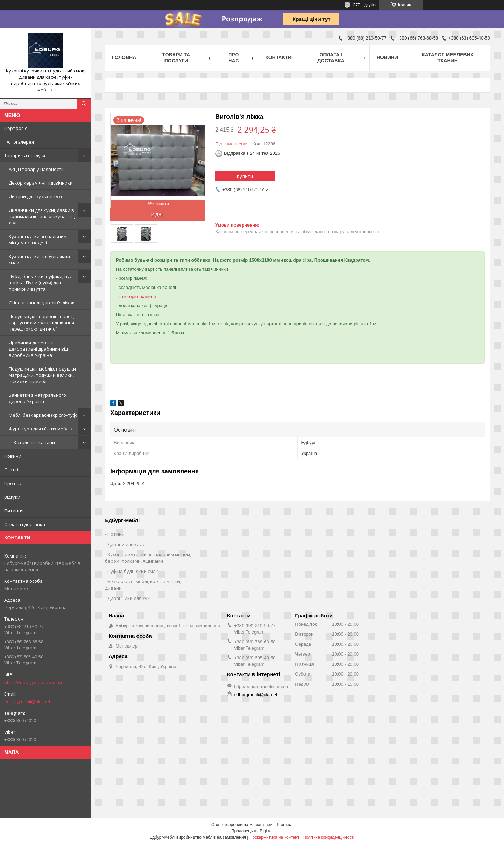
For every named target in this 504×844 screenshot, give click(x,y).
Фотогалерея (19, 142)
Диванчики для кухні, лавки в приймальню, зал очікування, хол (42, 216)
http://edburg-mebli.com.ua (33, 682)
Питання (14, 511)
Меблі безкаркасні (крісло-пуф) (43, 415)
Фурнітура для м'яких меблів (41, 429)
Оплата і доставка (25, 524)
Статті (11, 470)
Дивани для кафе (127, 544)
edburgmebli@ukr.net (27, 701)
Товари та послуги (25, 155)
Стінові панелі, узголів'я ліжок (42, 303)
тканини (147, 296)
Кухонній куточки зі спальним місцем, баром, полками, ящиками (148, 558)
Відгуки (12, 497)
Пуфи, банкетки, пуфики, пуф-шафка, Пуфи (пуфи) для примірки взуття (41, 283)
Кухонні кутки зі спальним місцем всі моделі (38, 240)
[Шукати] (84, 104)
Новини (13, 456)
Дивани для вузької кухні (37, 196)
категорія (128, 296)
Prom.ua (285, 825)
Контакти (278, 57)
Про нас (13, 483)
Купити (245, 176)
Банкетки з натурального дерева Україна (37, 398)
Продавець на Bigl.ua (252, 831)
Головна (124, 57)
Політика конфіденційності (329, 837)
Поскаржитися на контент (274, 837)
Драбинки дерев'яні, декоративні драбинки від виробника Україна (38, 349)
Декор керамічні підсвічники (41, 183)
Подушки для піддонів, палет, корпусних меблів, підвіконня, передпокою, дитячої (42, 323)
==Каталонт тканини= (33, 442)
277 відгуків (364, 5)
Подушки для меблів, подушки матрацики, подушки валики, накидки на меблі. (42, 375)
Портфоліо (16, 128)
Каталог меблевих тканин (448, 58)
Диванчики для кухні (131, 598)
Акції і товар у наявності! (36, 169)
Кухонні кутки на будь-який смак (39, 260)
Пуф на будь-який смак (133, 571)
